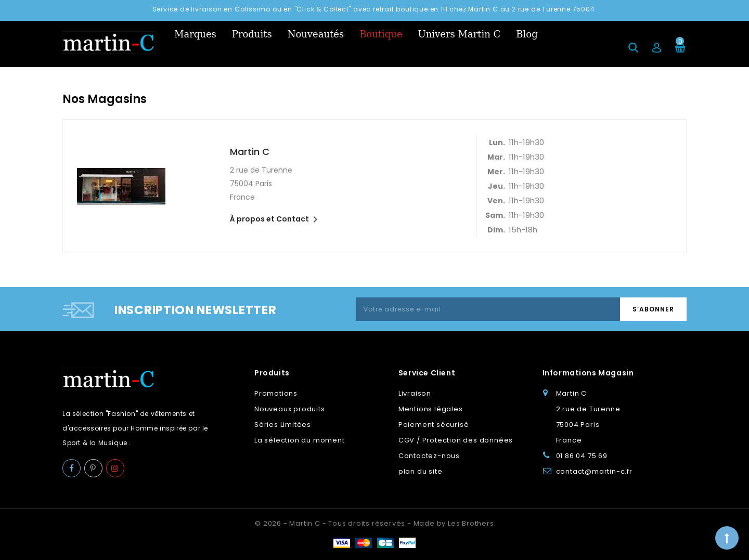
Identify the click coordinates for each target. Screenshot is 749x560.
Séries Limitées (283, 425)
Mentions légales (431, 409)
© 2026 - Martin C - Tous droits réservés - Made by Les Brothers (374, 523)
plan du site (421, 471)
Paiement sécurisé (434, 425)
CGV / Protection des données (456, 440)
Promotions (276, 393)
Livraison (415, 393)
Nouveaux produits (290, 409)
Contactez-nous (429, 456)
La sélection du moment (300, 440)
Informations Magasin (588, 373)
